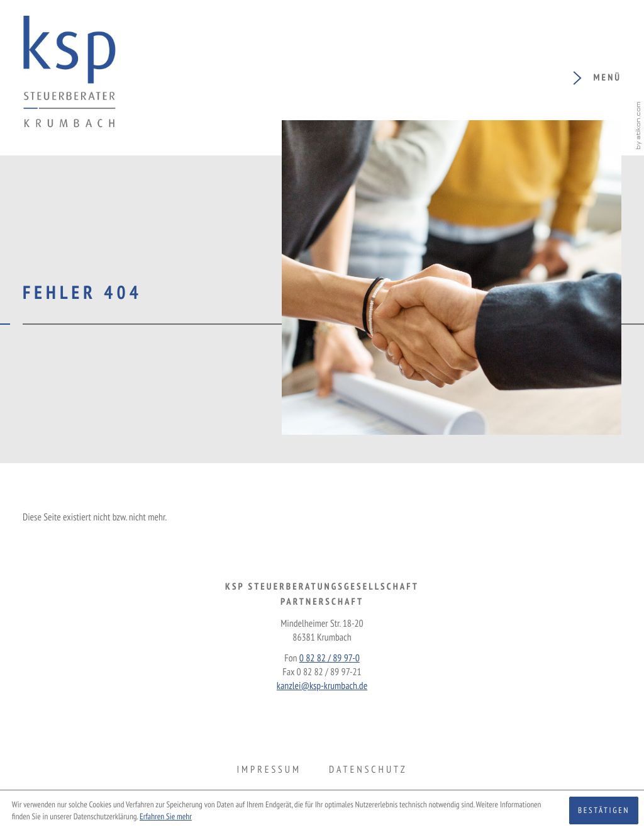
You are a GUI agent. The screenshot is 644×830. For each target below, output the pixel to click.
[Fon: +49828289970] (330, 658)
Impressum (269, 770)
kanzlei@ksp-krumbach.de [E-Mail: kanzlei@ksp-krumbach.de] (322, 686)
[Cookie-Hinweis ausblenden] (604, 810)
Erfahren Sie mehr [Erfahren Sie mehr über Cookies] (166, 816)
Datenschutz (368, 770)
